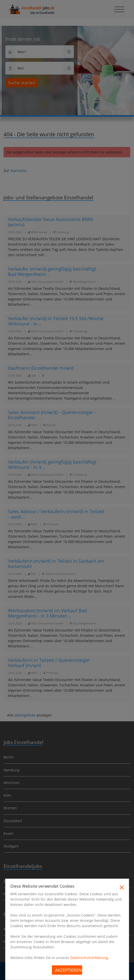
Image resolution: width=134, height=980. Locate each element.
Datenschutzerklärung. (90, 958)
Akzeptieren (68, 970)
